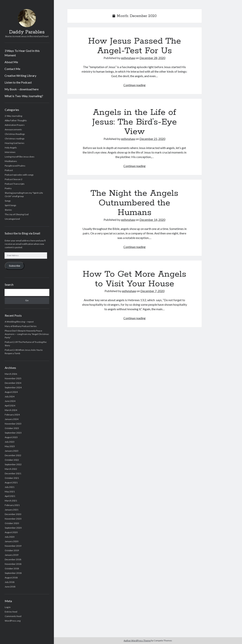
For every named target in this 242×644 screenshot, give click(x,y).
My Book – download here (22, 89)
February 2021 (12, 505)
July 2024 (10, 396)
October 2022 (12, 460)
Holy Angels (11, 148)
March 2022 (11, 469)
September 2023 (13, 433)
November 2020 (13, 519)
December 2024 (13, 383)
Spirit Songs (10, 205)
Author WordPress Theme (137, 641)
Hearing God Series (15, 143)
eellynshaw (128, 58)
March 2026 (11, 374)
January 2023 (12, 451)
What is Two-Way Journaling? (24, 96)
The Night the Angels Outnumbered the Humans (134, 203)
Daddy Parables (27, 32)
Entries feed (11, 612)
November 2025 (13, 378)
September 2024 (13, 387)
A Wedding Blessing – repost (19, 322)
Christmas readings (15, 139)
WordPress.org (13, 621)
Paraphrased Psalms (15, 166)
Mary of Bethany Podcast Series (21, 326)
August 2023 (11, 437)
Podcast (9, 170)
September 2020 (13, 528)
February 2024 (12, 415)
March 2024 (11, 410)
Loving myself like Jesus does (20, 157)
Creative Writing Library (20, 76)
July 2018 (10, 582)
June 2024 (10, 401)
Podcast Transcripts (15, 184)
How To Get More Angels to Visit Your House (134, 279)
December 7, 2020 (152, 291)
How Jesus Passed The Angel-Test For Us (135, 46)
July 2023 (10, 442)
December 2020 (13, 514)
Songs (8, 201)
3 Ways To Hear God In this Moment (22, 53)
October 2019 (12, 550)
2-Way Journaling (13, 116)
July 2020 (10, 537)
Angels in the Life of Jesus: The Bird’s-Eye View (135, 122)
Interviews (10, 152)
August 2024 (11, 392)
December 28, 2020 (152, 58)
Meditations (11, 161)
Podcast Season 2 (14, 179)
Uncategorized (12, 219)
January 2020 (12, 541)
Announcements (13, 129)
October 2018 (12, 568)
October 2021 (12, 478)
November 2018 (13, 564)
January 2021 (12, 510)
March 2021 (11, 501)
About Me (11, 62)
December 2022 (13, 455)
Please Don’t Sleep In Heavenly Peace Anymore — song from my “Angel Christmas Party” (27, 334)
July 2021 (10, 487)
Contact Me (12, 69)
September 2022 (13, 464)
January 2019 (12, 555)
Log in (8, 607)
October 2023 (12, 428)
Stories (8, 210)
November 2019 (13, 546)
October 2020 (12, 523)
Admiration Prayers (15, 125)
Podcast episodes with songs (19, 175)
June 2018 (10, 587)
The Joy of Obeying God (17, 214)
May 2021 (10, 492)
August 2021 (11, 482)
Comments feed (13, 616)
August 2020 (11, 532)
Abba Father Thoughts (16, 120)
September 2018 (13, 573)
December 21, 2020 (152, 139)
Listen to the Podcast (18, 82)
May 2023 (10, 446)
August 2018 (11, 578)
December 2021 (13, 473)
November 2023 (13, 424)
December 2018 (13, 559)
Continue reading (135, 85)
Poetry (8, 188)
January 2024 (12, 419)
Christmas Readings (15, 134)
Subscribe (15, 266)
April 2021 (10, 496)
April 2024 (10, 406)
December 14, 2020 (152, 220)
